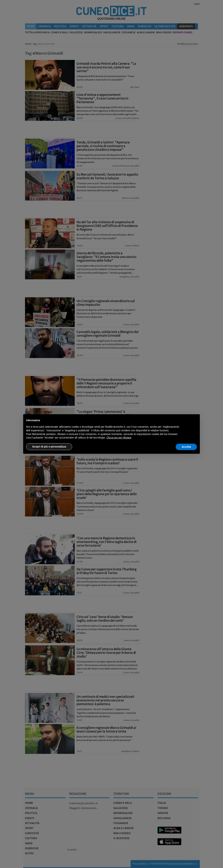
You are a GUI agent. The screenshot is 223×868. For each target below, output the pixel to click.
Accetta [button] (186, 447)
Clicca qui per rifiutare (119, 438)
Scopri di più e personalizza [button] (49, 447)
